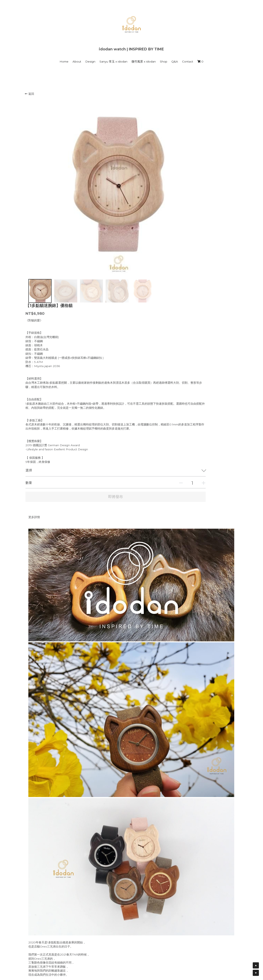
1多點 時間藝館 (89, 945)
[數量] (197, 296)
